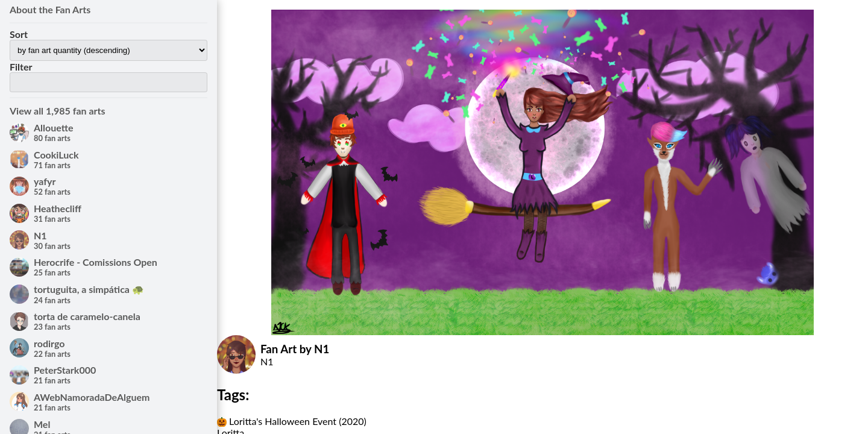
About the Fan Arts (50, 9)
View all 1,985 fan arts (58, 111)
